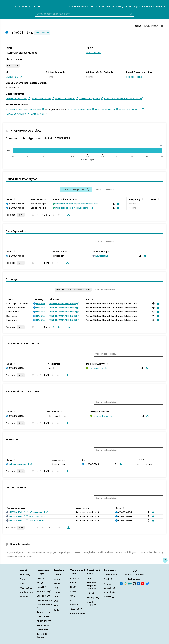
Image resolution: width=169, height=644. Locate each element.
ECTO (56, 614)
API (40, 583)
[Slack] (125, 583)
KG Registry (93, 598)
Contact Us (26, 588)
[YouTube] (143, 583)
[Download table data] (68, 215)
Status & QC (43, 596)
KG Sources (43, 625)
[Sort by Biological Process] (111, 412)
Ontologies (104, 7)
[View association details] (118, 204)
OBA (56, 597)
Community (160, 7)
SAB (22, 583)
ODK (73, 600)
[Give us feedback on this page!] (165, 560)
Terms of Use (44, 612)
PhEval (74, 583)
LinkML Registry (91, 604)
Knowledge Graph (87, 7)
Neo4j (41, 587)
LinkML (74, 587)
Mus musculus (93, 53)
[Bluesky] (147, 583)
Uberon (57, 579)
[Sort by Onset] (158, 199)
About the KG (44, 621)
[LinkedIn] (138, 583)
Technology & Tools (122, 7)
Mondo (57, 575)
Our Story (25, 575)
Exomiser (75, 578)
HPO (56, 588)
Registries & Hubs (143, 7)
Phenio (57, 592)
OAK (73, 596)
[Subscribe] (121, 583)
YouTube (110, 592)
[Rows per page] (21, 215)
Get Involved (110, 575)
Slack (108, 579)
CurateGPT (76, 609)
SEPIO (57, 610)
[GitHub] (134, 583)
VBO (56, 601)
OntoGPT (75, 605)
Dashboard (43, 630)
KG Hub (91, 593)
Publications (27, 592)
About (72, 7)
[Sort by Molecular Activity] (107, 364)
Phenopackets (78, 614)
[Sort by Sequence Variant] (27, 508)
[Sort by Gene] (14, 199)
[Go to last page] (58, 327)
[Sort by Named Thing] (109, 251)
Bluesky (109, 597)
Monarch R (44, 592)
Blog (107, 583)
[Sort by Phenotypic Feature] (76, 199)
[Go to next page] (53, 327)
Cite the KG (43, 616)
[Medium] (130, 583)
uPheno (57, 583)
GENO (57, 605)
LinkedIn (109, 588)
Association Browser (43, 636)
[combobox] (85, 14)
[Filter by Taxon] (73, 290)
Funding (24, 597)
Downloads (43, 578)
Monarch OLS (94, 578)
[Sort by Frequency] (142, 199)
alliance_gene (134, 77)
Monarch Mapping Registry (92, 586)
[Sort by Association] (45, 199)
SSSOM (74, 592)
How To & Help (44, 600)
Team (23, 579)
